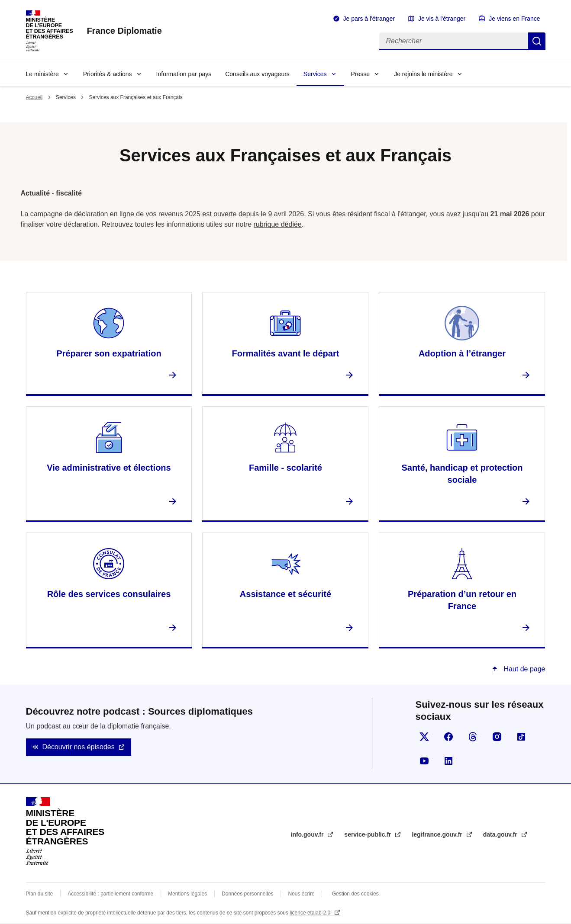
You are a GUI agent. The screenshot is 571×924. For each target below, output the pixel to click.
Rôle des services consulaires (109, 594)
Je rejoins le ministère (423, 74)
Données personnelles (247, 894)
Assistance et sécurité (285, 594)
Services (315, 74)
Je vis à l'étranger (442, 19)
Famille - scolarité (285, 468)
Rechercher (537, 41)
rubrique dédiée (278, 224)
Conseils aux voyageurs (257, 74)
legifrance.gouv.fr (438, 834)
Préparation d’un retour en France (462, 600)
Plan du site (40, 894)
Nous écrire (301, 894)
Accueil (34, 97)
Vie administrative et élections (109, 468)
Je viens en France (514, 19)
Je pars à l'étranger (369, 19)
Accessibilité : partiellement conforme (110, 894)
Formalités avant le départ (286, 353)
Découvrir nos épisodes (79, 747)
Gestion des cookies (355, 894)
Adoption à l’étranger (462, 353)
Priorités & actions (108, 74)
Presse (361, 74)
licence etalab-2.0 (311, 913)
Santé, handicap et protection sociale (462, 474)
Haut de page (524, 669)
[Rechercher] (454, 41)
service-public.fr (368, 834)
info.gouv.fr (308, 834)
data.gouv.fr (501, 834)
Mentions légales (187, 894)
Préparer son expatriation (109, 353)
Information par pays (184, 74)
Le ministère (42, 74)
